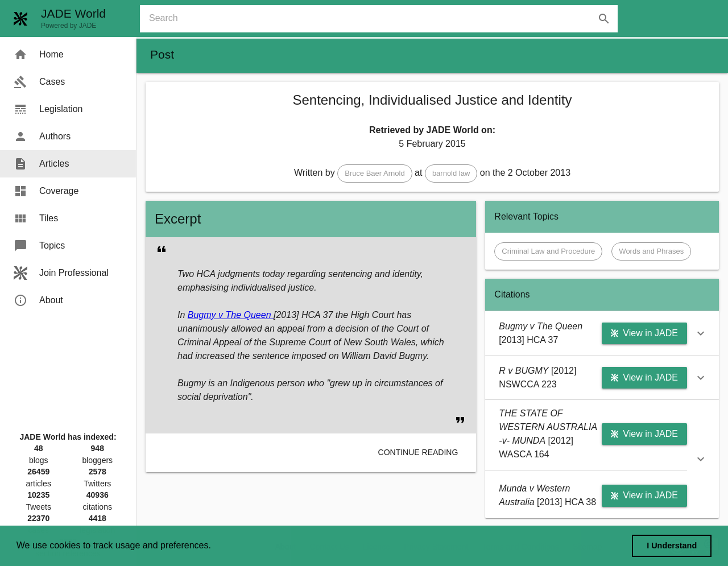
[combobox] (383, 19)
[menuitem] (68, 55)
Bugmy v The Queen (231, 315)
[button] (375, 173)
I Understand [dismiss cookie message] (672, 546)
